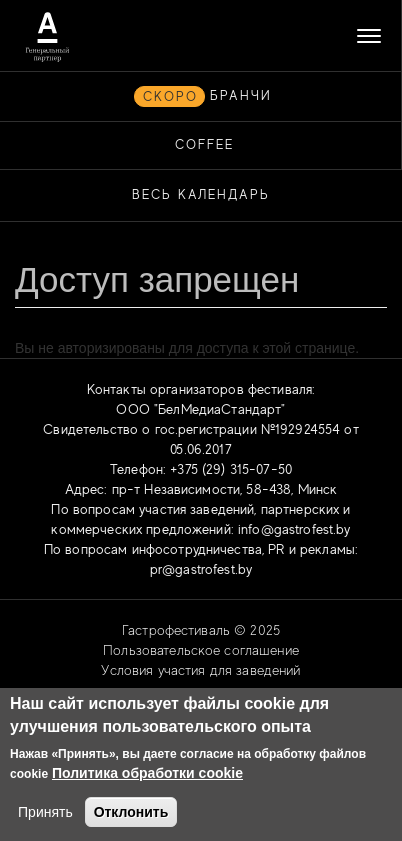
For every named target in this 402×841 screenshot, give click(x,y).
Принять (45, 812)
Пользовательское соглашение (201, 650)
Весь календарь (201, 194)
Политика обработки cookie (147, 773)
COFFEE (204, 144)
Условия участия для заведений (200, 670)
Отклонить (131, 812)
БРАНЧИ (241, 95)
